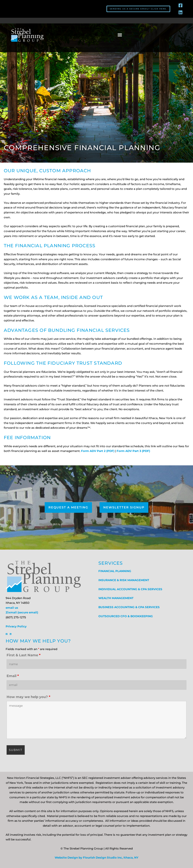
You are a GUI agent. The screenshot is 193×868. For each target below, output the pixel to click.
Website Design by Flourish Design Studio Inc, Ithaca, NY (96, 858)
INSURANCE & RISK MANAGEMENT (124, 580)
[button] (120, 35)
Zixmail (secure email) (22, 612)
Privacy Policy (16, 626)
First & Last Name (24, 655)
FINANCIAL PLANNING (115, 571)
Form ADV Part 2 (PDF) (97, 451)
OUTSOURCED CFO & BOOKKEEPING (126, 616)
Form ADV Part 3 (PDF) (133, 451)
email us (12, 608)
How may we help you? (28, 697)
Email (13, 676)
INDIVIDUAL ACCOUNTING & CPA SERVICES (130, 589)
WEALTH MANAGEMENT (116, 598)
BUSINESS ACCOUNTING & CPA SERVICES (129, 607)
